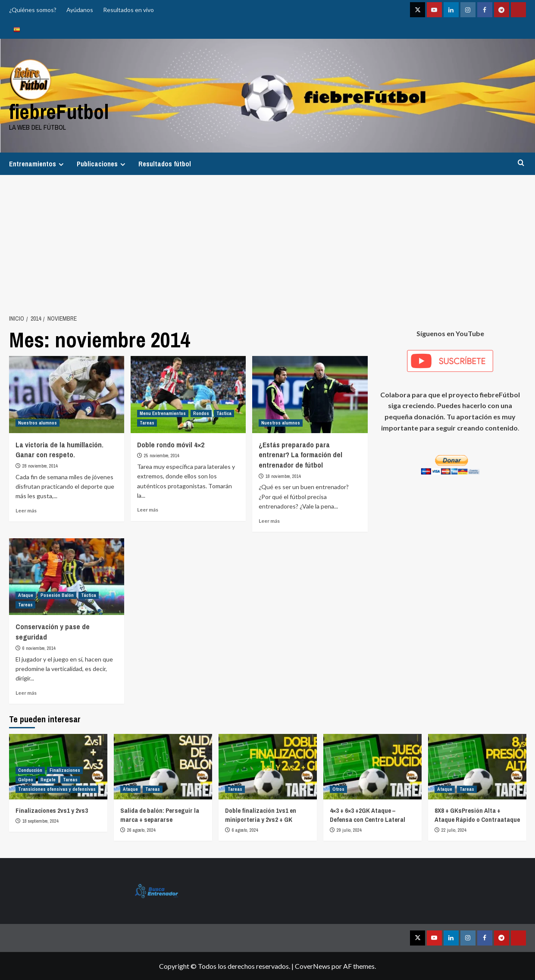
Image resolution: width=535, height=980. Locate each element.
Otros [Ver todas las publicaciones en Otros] (338, 789)
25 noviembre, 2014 (162, 456)
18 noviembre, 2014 (283, 476)
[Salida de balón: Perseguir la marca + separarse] (163, 767)
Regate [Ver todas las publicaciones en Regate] (48, 780)
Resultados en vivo (128, 10)
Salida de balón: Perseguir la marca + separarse (160, 815)
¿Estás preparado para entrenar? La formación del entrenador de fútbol (300, 455)
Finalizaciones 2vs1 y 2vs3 (52, 810)
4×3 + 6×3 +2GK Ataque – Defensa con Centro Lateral (368, 815)
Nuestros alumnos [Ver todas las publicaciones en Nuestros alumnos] (38, 423)
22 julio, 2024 (454, 830)
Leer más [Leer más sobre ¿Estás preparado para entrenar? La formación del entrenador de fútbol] (269, 521)
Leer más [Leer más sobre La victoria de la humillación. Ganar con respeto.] (26, 510)
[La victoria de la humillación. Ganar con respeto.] (67, 394)
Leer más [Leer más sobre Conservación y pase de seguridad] (26, 693)
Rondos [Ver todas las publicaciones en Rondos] (201, 413)
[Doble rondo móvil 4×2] (188, 394)
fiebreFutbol (59, 111)
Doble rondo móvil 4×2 (171, 445)
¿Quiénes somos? (33, 10)
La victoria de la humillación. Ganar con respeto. (59, 450)
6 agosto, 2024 (245, 830)
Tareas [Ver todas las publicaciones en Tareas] (147, 423)
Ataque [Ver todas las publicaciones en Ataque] (26, 595)
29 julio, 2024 (349, 830)
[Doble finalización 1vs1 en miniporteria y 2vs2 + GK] (268, 767)
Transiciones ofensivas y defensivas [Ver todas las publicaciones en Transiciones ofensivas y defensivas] (57, 789)
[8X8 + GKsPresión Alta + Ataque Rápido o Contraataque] (477, 767)
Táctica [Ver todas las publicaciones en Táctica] (224, 413)
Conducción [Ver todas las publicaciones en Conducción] (30, 770)
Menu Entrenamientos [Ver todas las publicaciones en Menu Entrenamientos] (163, 413)
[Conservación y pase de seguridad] (67, 577)
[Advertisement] (268, 240)
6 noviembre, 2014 (39, 648)
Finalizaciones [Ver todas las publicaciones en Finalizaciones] (65, 770)
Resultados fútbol (165, 164)
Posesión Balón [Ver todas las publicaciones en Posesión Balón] (57, 595)
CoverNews (313, 966)
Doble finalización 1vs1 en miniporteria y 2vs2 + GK (261, 815)
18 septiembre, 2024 (41, 821)
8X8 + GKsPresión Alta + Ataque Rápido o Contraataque (477, 815)
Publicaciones (102, 164)
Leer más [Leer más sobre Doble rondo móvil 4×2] (148, 510)
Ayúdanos (80, 10)
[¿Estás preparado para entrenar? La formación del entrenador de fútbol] (310, 394)
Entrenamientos (38, 164)
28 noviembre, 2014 (40, 466)
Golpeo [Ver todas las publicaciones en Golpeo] (26, 780)
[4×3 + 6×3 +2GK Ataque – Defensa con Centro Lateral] (372, 767)
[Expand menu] (61, 164)
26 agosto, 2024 (141, 830)
